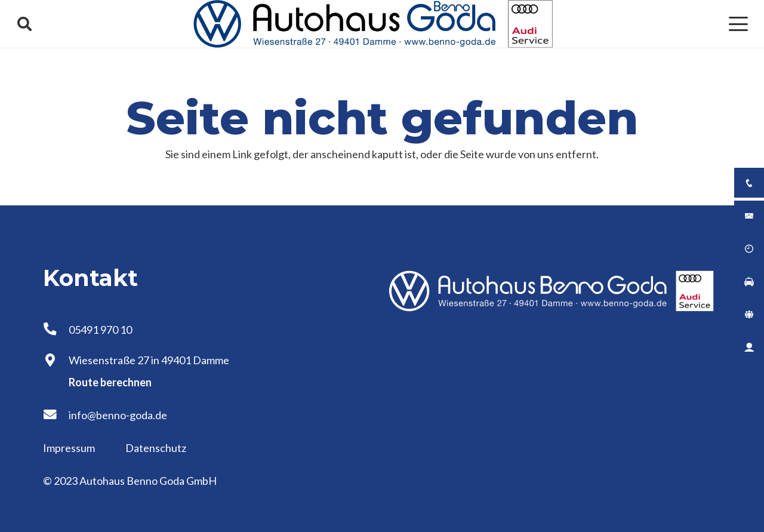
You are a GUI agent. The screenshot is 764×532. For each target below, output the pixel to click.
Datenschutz (156, 448)
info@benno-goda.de (118, 415)
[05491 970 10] (56, 330)
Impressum (70, 448)
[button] (25, 24)
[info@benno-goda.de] (56, 415)
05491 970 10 (100, 330)
